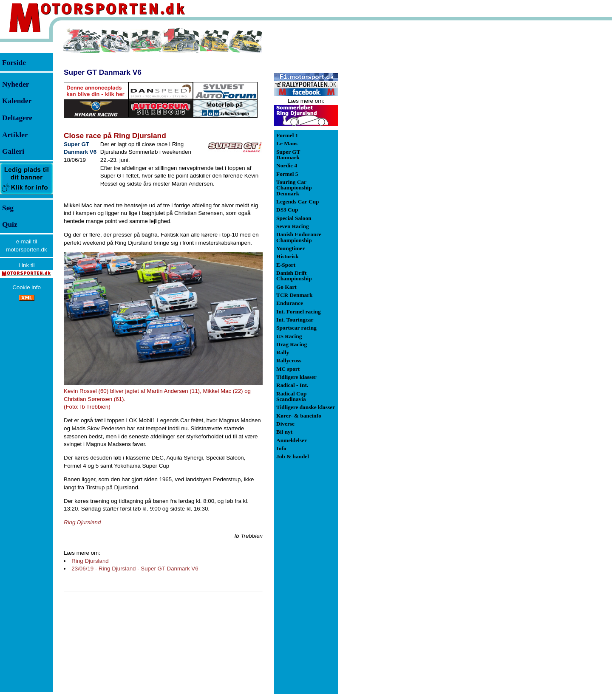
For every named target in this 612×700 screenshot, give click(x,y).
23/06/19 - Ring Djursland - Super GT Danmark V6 (135, 569)
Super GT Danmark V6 (103, 72)
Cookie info (27, 287)
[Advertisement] (382, 155)
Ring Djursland (90, 561)
